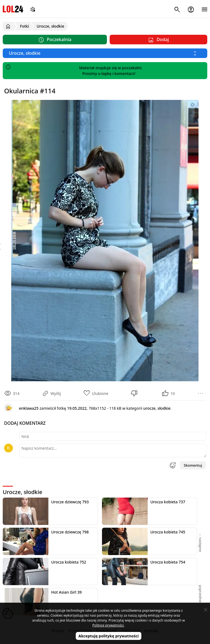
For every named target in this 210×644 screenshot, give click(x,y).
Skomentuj (193, 465)
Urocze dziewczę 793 (70, 502)
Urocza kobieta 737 (168, 502)
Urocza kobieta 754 (168, 562)
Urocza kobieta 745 (168, 532)
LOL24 (13, 9)
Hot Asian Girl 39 (66, 592)
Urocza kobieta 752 (69, 562)
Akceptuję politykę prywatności (109, 636)
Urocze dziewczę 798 (70, 532)
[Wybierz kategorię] (105, 53)
